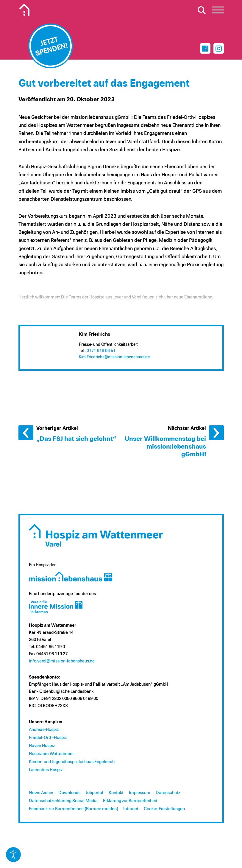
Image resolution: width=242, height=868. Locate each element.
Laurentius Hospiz (46, 770)
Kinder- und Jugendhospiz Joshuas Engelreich (72, 762)
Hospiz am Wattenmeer (51, 754)
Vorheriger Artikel (26, 433)
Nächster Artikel (216, 433)
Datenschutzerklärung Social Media (63, 801)
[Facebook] (205, 48)
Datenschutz (168, 793)
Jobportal (95, 793)
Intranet (131, 809)
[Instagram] (219, 48)
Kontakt (116, 793)
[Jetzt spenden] (50, 46)
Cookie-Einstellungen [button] (164, 809)
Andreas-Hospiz (44, 730)
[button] (218, 12)
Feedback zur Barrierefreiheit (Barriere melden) (73, 809)
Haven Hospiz (42, 746)
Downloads (69, 793)
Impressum (140, 793)
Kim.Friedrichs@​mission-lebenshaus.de (114, 357)
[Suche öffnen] (202, 10)
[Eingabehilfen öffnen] (13, 855)
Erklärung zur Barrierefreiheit (130, 801)
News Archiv (41, 793)
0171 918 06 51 (101, 351)
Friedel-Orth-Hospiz (48, 738)
